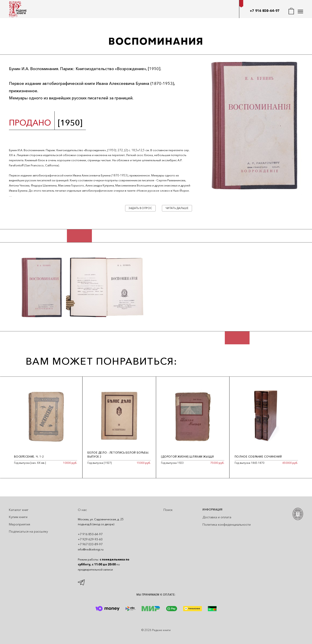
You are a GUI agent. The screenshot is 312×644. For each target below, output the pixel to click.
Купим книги (18, 517)
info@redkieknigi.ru (91, 549)
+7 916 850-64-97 (265, 11)
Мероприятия (20, 524)
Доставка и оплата (217, 517)
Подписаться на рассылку (28, 531)
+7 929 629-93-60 (90, 539)
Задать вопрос (140, 208)
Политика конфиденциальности (227, 525)
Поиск (168, 510)
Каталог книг (19, 510)
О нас (82, 510)
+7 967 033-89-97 (90, 544)
